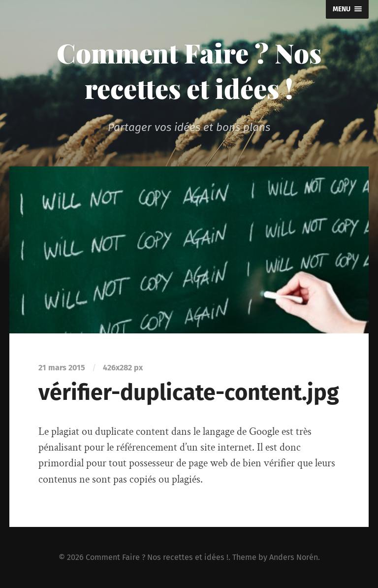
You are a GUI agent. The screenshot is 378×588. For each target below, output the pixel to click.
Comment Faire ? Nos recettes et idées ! (189, 70)
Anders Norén (294, 557)
